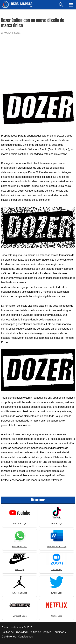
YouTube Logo (20, 524)
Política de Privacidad (14, 632)
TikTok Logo (57, 524)
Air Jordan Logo (20, 593)
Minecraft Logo (20, 616)
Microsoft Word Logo (57, 547)
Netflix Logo (57, 616)
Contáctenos (25, 637)
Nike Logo (20, 570)
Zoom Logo (57, 570)
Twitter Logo (57, 593)
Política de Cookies (40, 632)
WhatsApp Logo (20, 547)
